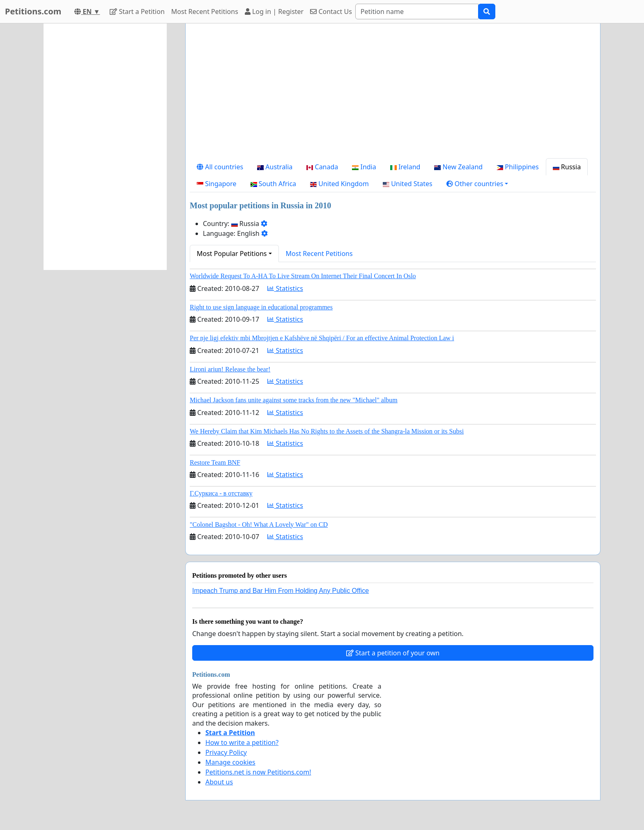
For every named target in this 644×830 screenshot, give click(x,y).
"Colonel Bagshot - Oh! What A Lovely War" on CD (259, 525)
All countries (220, 167)
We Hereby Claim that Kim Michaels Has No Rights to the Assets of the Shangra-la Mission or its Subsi (327, 431)
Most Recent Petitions (205, 12)
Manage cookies (230, 762)
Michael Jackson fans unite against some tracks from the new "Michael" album (294, 400)
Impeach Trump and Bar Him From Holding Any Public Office (281, 591)
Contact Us (331, 12)
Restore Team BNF (215, 462)
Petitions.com (33, 11)
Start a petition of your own (393, 653)
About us (219, 782)
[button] (477, 184)
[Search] (417, 12)
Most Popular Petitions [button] (232, 254)
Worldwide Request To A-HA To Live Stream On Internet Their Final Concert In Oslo (303, 276)
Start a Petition (137, 12)
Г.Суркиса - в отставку (221, 493)
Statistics (285, 288)
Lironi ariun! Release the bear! (230, 369)
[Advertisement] (393, 94)
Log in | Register (274, 12)
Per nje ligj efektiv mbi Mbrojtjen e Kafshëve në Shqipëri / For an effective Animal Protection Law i (322, 338)
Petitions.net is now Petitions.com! (258, 772)
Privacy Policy (226, 752)
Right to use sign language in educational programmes (261, 307)
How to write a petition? (242, 742)
